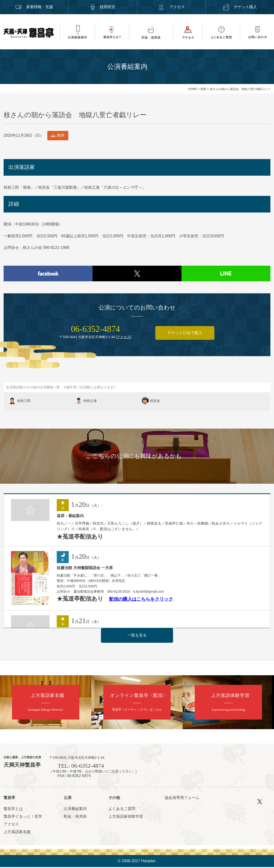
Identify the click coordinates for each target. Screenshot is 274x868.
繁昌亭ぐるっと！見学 (23, 817)
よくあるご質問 (122, 810)
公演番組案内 (75, 810)
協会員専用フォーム (182, 799)
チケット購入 (240, 7)
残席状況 (103, 7)
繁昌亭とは (13, 810)
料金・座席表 (75, 817)
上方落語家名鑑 (17, 833)
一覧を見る (137, 636)
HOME (193, 89)
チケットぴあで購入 (185, 334)
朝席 (203, 89)
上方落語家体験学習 (126, 817)
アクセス (171, 7)
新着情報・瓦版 (34, 7)
